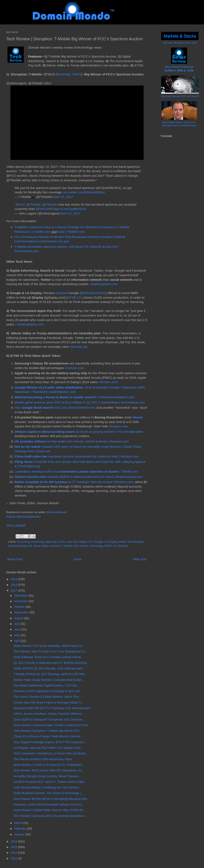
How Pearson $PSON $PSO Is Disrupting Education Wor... (52, 799)
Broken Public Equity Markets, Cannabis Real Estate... (49, 680)
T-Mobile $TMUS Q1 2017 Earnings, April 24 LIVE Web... (50, 674)
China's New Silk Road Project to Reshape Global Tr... (49, 702)
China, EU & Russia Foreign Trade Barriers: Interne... (48, 736)
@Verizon (43, 209)
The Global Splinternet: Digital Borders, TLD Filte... (46, 685)
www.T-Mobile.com (71, 232)
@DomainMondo (56, 512)
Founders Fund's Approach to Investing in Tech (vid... (48, 691)
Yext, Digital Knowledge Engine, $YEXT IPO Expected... (50, 742)
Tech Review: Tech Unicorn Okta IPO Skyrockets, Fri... (49, 770)
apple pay (51, 542)
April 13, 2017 (63, 197)
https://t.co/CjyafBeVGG (69, 209)
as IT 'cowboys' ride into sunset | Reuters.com (74, 482)
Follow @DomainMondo (23, 517)
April (17, 641)
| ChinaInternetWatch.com (75, 397)
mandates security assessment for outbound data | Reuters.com (77, 456)
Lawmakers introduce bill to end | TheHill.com (76, 471)
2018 (14, 585)
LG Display (111, 542)
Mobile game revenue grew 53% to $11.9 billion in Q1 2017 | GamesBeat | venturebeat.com (80, 402)
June (18, 629)
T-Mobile (67, 546)
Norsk (138, 417)
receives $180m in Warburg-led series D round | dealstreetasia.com (78, 477)
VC (115, 546)
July (17, 624)
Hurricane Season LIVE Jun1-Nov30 (180, 96)
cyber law (72, 542)
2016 (14, 841)
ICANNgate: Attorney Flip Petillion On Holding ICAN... (48, 748)
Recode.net (79, 347)
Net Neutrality (135, 542)
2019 (14, 579)
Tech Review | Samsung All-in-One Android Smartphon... (50, 816)
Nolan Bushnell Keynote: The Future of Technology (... (49, 793)
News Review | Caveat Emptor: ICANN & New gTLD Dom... (52, 725)
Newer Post (15, 559)
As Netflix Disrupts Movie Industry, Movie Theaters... (47, 776)
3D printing (23, 542)
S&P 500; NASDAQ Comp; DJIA (180, 43)
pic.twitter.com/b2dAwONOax (84, 192)
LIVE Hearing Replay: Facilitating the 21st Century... (47, 787)
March (19, 823)
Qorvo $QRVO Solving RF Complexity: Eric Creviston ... (50, 720)
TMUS (108, 546)
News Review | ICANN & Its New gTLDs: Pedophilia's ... (50, 765)
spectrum (55, 546)
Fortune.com (75, 368)
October (20, 607)
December (21, 596)
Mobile (122, 542)
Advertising (37, 542)
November (21, 601)
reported (62, 293)
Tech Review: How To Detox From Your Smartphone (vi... (50, 651)
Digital (83, 542)
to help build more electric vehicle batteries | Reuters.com (72, 441)
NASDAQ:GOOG (93, 293)
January (20, 834)
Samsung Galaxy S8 (20, 546)
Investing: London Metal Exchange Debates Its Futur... (49, 804)
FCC (90, 542)
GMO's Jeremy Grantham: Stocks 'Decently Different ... (49, 714)
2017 (14, 591)
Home (78, 559)
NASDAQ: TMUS (69, 74)
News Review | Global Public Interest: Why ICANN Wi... (49, 810)
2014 (14, 853)
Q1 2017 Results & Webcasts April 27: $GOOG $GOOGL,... (52, 663)
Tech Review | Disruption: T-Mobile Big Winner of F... (47, 731)
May (17, 635)
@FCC (20, 204)
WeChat (123, 546)
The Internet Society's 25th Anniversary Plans (43, 759)
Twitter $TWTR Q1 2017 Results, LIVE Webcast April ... (49, 668)
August (19, 618)
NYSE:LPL (75, 297)
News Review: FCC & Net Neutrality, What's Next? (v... (49, 646)
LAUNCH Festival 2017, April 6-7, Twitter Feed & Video (49, 782)
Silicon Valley (41, 546)
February (20, 829)
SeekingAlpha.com (104, 284)
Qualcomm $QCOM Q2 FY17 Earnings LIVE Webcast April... (53, 708)
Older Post (140, 559)
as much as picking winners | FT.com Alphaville (79, 432)
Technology (96, 546)
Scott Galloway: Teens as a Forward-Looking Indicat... (48, 657)
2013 (14, 858)
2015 (14, 847)
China (62, 542)
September (22, 612)
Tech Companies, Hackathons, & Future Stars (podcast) (50, 753)
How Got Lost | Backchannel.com (54, 408)
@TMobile (34, 204)
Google (99, 542)
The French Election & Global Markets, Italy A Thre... (47, 697)
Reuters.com (109, 382)
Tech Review (81, 546)
